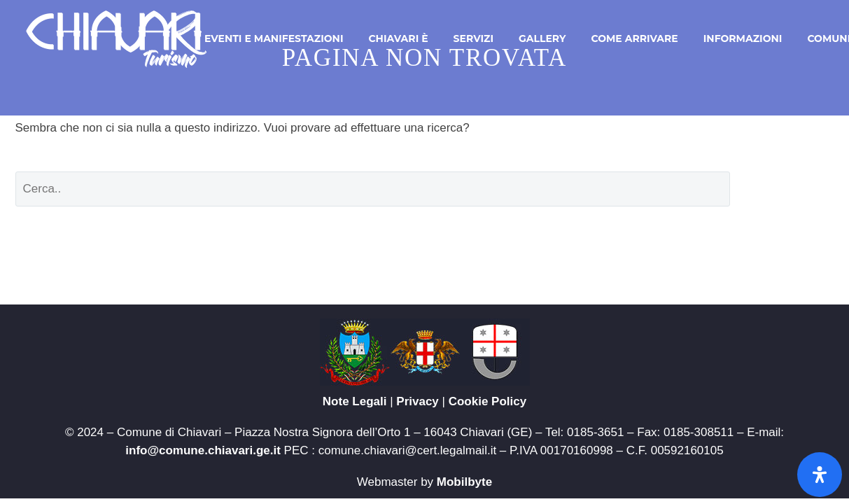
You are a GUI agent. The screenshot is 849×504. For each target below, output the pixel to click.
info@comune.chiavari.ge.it (203, 450)
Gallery (542, 38)
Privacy (418, 401)
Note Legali (355, 401)
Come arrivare (634, 38)
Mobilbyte (464, 482)
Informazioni (743, 38)
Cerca (793, 189)
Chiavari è (398, 38)
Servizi (473, 38)
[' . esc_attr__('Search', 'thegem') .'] (373, 189)
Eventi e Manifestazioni (274, 38)
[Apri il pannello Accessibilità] (820, 475)
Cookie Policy (487, 401)
